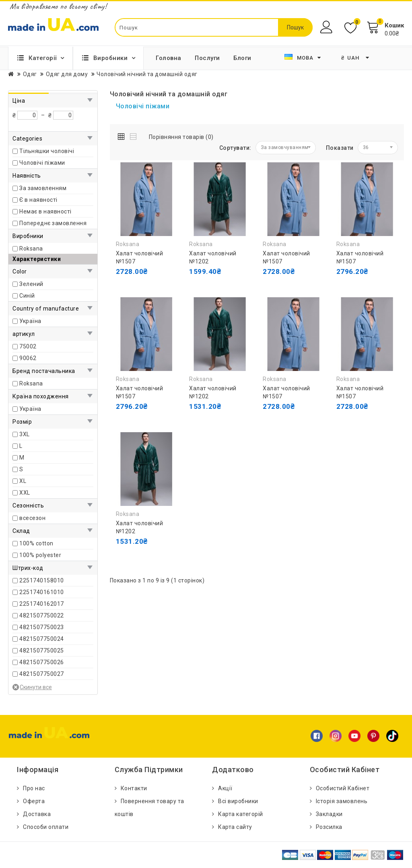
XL (23, 481)
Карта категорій (241, 814)
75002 (28, 346)
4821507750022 (42, 615)
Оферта (34, 801)
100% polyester (40, 555)
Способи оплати (46, 827)
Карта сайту (235, 827)
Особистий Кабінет (343, 788)
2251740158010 (42, 580)
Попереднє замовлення (53, 223)
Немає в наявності (45, 211)
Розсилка (329, 827)
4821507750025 (42, 650)
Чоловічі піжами (42, 163)
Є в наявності (38, 200)
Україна (30, 321)
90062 (28, 358)
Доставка (37, 814)
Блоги (242, 58)
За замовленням (43, 188)
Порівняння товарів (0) (181, 137)
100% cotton (36, 543)
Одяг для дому (67, 74)
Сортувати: (235, 148)
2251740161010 (42, 592)
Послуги (207, 58)
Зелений (31, 284)
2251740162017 (42, 604)
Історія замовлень (342, 801)
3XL (25, 434)
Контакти (134, 788)
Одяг (30, 74)
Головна (169, 58)
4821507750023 (42, 627)
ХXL (25, 493)
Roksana (31, 249)
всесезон (32, 518)
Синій (27, 296)
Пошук (295, 27)
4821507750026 (42, 662)
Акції (225, 788)
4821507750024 (42, 639)
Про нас (34, 788)
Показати (340, 148)
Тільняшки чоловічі (47, 151)
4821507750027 (42, 674)
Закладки (329, 814)
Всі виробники (238, 801)
